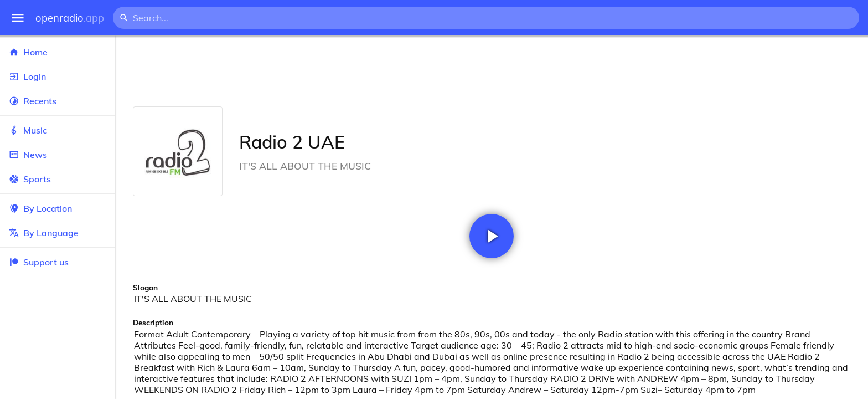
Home (58, 52)
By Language (58, 233)
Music (58, 130)
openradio (70, 18)
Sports (58, 179)
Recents (58, 101)
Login (58, 76)
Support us (39, 262)
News (58, 155)
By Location (58, 208)
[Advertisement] (492, 71)
